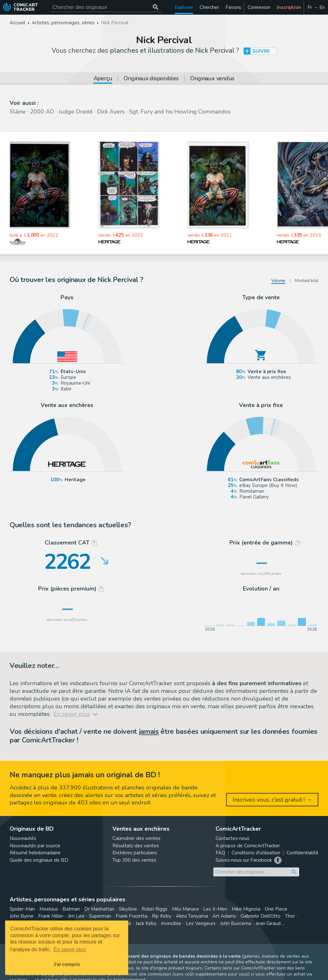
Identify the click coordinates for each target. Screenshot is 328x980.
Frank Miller (51, 916)
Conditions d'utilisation (256, 853)
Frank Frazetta (131, 916)
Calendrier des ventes (136, 838)
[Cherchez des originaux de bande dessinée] (106, 7)
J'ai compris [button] (66, 964)
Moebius (49, 909)
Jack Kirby (146, 923)
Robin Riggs (155, 909)
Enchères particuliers (135, 853)
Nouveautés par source (35, 846)
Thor (290, 916)
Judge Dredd (76, 112)
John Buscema (236, 923)
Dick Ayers (111, 112)
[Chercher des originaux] (156, 7)
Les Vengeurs (201, 923)
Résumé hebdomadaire (35, 853)
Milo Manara (185, 909)
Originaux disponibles (151, 79)
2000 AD (42, 112)
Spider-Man (22, 909)
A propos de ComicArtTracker (248, 846)
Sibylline (128, 909)
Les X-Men (215, 909)
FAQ (220, 853)
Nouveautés (23, 838)
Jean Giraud (268, 923)
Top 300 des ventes (134, 860)
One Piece (276, 909)
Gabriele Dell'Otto (261, 916)
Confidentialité (303, 853)
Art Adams (224, 916)
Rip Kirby (162, 916)
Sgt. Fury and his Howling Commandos (180, 112)
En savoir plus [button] (70, 949)
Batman (71, 909)
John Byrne (22, 916)
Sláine (18, 112)
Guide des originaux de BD (39, 860)
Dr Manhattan (99, 909)
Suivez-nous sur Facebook (244, 860)
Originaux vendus (212, 79)
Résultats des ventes (136, 846)
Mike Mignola (246, 909)
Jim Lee (76, 916)
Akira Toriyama (192, 916)
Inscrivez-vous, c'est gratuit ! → (272, 800)
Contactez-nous (233, 838)
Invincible (171, 923)
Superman (100, 916)
